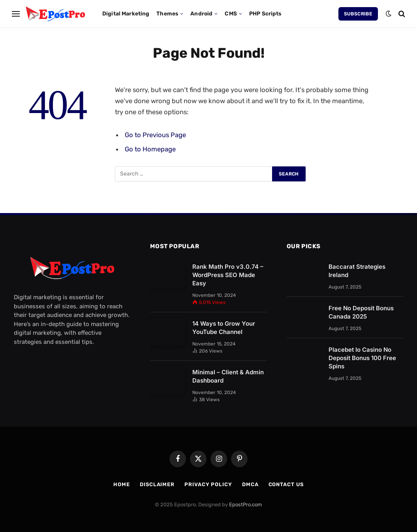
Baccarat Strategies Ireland (357, 271)
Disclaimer (157, 484)
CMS (231, 13)
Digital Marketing (126, 13)
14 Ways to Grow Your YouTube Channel (224, 328)
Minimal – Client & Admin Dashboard (228, 376)
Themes (167, 13)
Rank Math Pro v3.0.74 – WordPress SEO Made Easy (228, 275)
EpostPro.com (246, 505)
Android (201, 13)
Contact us (286, 484)
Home (122, 484)
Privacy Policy (208, 484)
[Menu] (16, 14)
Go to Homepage (150, 149)
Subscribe (358, 14)
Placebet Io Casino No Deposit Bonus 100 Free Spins (362, 358)
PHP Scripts (265, 13)
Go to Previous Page (155, 135)
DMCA (250, 484)
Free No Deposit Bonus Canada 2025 (361, 312)
